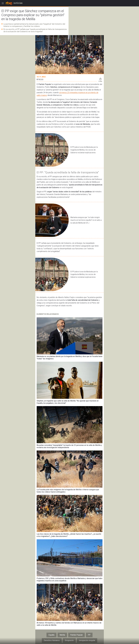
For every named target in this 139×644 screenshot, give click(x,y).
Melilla (62, 635)
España (51, 635)
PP (89, 635)
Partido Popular (76, 635)
